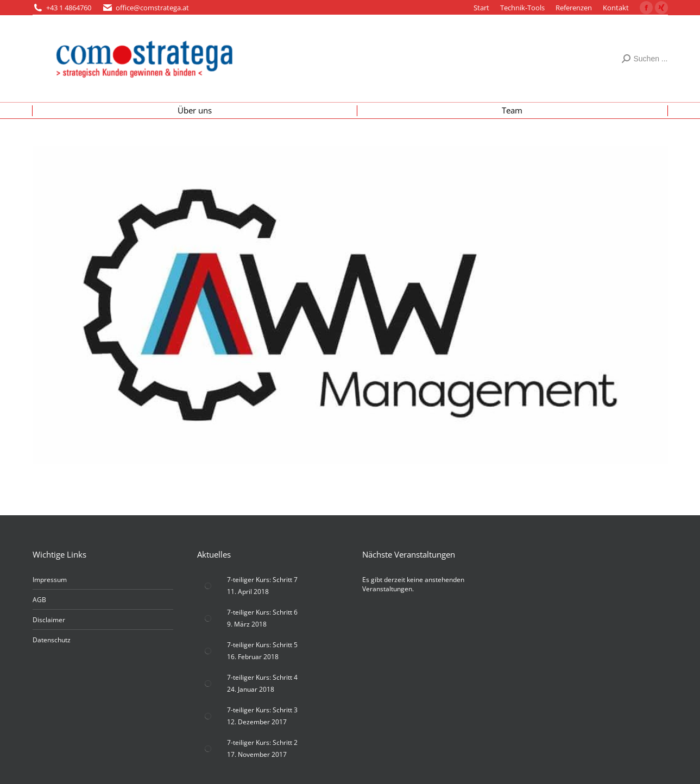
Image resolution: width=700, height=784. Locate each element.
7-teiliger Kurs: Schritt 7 (262, 580)
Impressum (50, 580)
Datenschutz (52, 640)
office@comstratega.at (152, 8)
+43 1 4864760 (69, 8)
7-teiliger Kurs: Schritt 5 (262, 645)
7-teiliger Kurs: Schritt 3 (262, 710)
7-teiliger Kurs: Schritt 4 (262, 677)
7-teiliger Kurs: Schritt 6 (262, 612)
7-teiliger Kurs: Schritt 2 (262, 742)
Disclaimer (49, 620)
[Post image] (208, 586)
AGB (39, 600)
